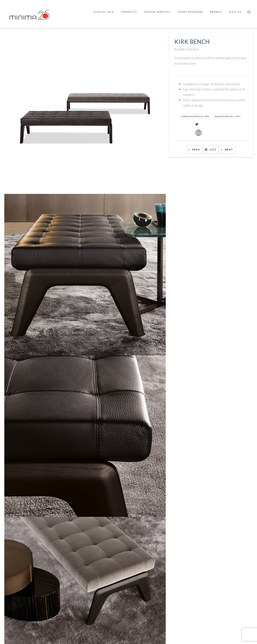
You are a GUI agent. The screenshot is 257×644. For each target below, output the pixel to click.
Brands (216, 12)
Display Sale (104, 12)
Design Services (157, 12)
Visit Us (235, 12)
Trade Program (190, 12)
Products (129, 12)
